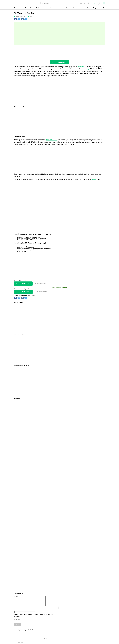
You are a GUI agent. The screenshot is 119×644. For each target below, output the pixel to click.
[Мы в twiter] (85, 3)
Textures (67, 8)
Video (103, 8)
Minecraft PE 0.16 (51, 140)
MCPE (94, 179)
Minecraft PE (82, 67)
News (31, 8)
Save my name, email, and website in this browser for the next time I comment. (34, 615)
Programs (96, 8)
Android (33, 296)
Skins (88, 8)
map (88, 69)
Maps (82, 8)
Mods (38, 8)
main (45, 639)
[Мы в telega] (88, 3)
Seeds (59, 8)
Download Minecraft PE (20, 8)
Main (15, 630)
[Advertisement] (59, 34)
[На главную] (27, 3)
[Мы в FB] (81, 3)
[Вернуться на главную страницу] (27, 639)
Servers (45, 8)
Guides (52, 8)
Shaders (75, 8)
